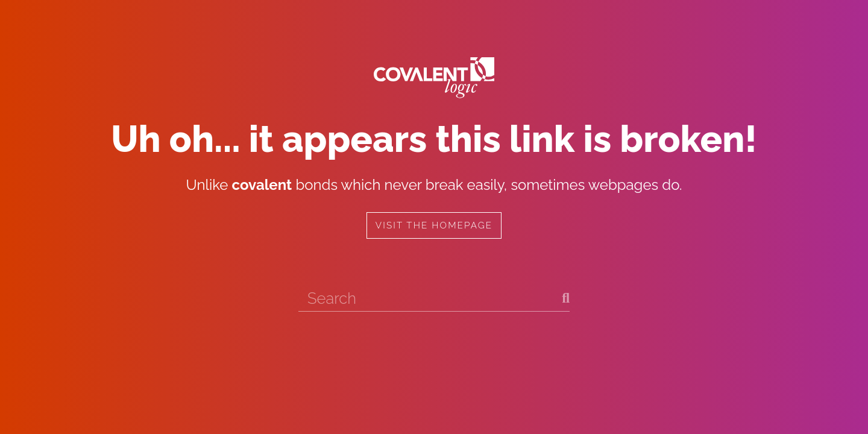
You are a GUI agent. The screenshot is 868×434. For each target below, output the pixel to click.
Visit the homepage (434, 225)
